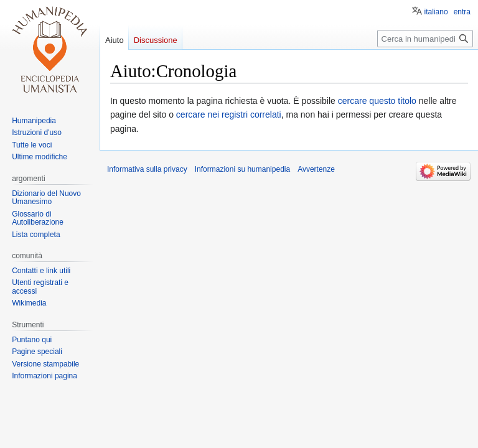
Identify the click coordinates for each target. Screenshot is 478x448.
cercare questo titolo (377, 101)
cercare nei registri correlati (229, 114)
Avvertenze (316, 169)
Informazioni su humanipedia (242, 169)
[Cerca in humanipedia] (425, 39)
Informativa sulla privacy (147, 169)
